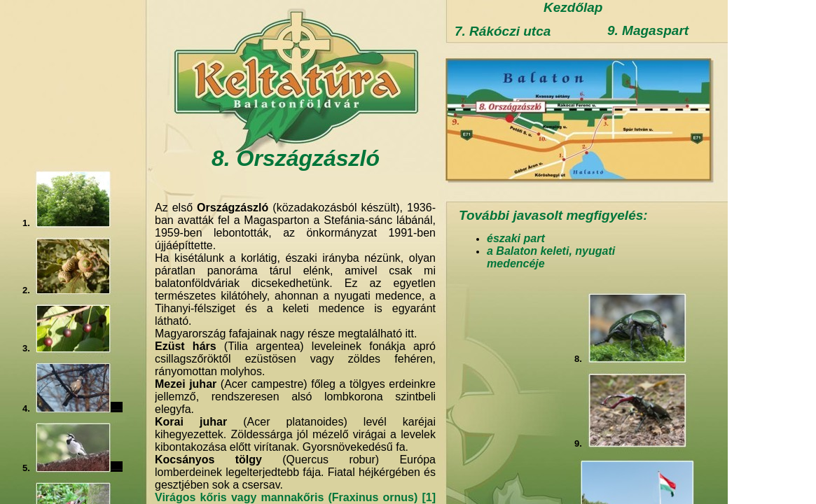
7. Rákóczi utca (503, 31)
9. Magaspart (648, 30)
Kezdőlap (573, 7)
